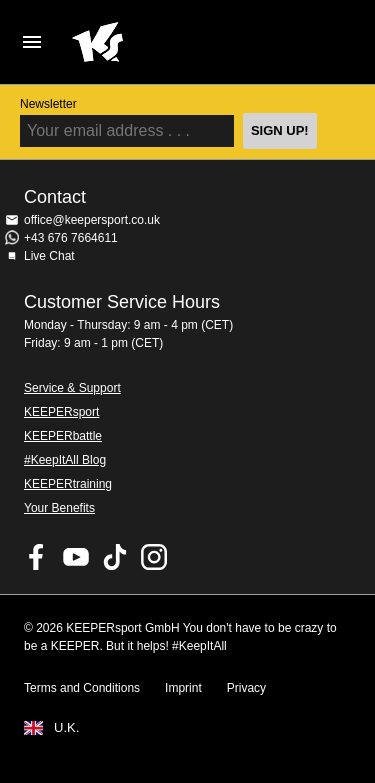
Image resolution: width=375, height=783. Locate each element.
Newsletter (48, 104)
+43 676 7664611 (71, 238)
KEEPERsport (61, 412)
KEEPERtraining (68, 484)
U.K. (66, 728)
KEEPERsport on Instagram (154, 557)
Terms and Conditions (82, 688)
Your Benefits (59, 508)
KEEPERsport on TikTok (115, 557)
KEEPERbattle (63, 436)
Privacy (246, 688)
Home (171, 42)
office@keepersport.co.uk (92, 220)
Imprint (183, 688)
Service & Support (72, 388)
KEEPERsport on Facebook (37, 557)
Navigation (32, 42)
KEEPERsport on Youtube (76, 557)
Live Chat (49, 256)
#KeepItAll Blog (65, 460)
